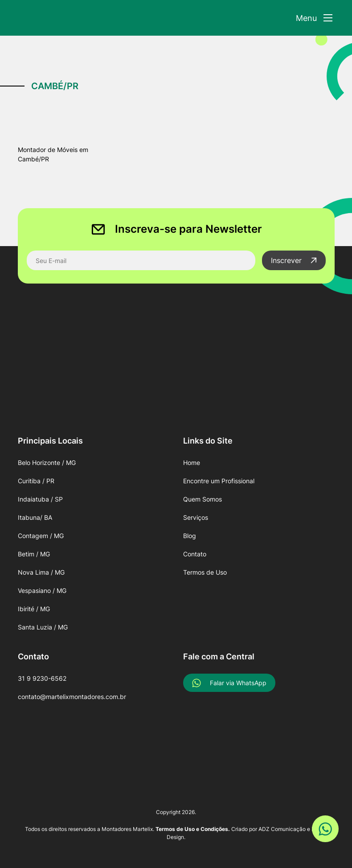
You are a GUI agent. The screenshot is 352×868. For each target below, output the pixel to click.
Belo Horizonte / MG (47, 463)
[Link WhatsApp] (325, 829)
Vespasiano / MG (42, 590)
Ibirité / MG (34, 609)
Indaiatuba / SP (40, 499)
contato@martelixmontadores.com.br (72, 697)
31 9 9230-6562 (42, 678)
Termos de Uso (205, 572)
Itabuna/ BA (35, 517)
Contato (195, 554)
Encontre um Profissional (219, 481)
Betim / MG (34, 554)
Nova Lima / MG (41, 572)
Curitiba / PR (36, 481)
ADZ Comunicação (282, 829)
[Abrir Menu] (314, 18)
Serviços (196, 517)
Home (192, 463)
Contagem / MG (41, 536)
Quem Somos (203, 499)
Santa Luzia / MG (43, 627)
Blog (190, 536)
